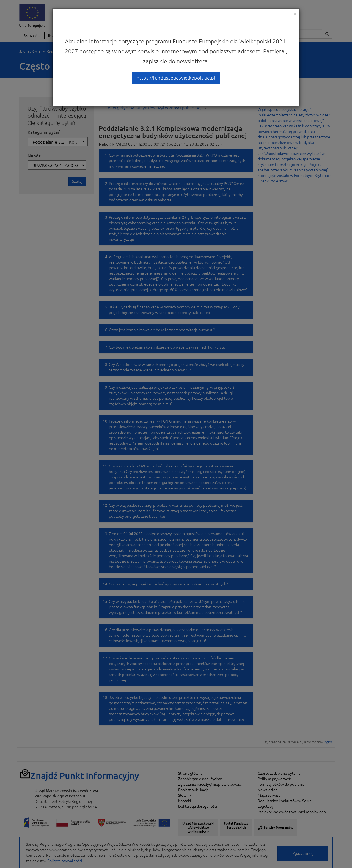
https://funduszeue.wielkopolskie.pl (176, 78)
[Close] (295, 14)
